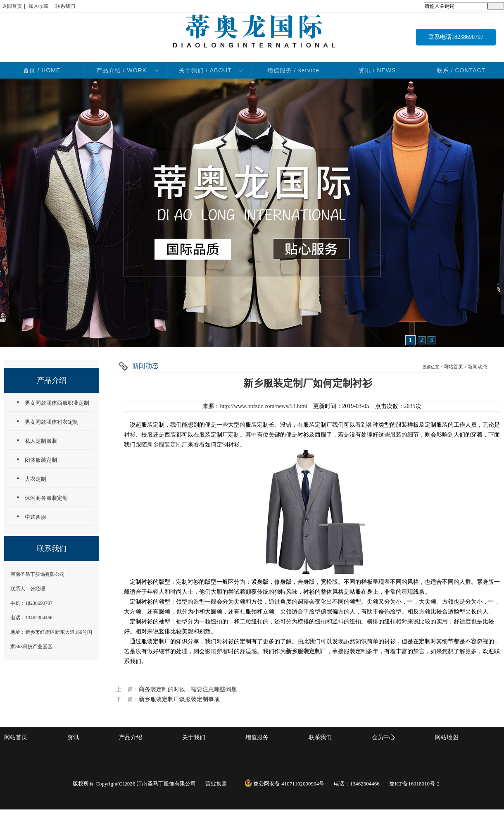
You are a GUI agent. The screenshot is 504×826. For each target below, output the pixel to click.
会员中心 (383, 737)
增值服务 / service (293, 70)
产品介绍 (131, 737)
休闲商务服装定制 (46, 498)
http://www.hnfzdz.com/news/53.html (264, 406)
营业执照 (216, 784)
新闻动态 (478, 367)
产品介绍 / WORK (121, 70)
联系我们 (65, 6)
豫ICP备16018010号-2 (414, 784)
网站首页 (453, 367)
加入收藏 (38, 6)
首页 (42, 70)
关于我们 (194, 737)
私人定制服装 (41, 441)
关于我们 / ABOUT (205, 70)
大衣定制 (36, 479)
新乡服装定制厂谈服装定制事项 (179, 699)
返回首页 (12, 6)
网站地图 (447, 737)
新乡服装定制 (164, 445)
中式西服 (36, 517)
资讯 (73, 737)
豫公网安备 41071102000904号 (284, 784)
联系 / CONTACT (461, 70)
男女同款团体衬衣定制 (52, 422)
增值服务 (257, 737)
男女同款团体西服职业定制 (57, 403)
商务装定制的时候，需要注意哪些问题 (188, 689)
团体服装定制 (41, 460)
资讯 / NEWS (377, 70)
